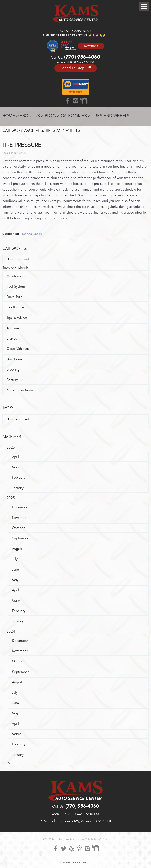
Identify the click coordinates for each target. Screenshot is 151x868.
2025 (11, 498)
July (15, 559)
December (20, 507)
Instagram (76, 101)
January (18, 488)
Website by (76, 863)
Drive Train (15, 297)
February (19, 478)
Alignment (14, 328)
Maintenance (17, 276)
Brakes (12, 338)
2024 (11, 631)
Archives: (12, 437)
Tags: (8, 408)
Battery (12, 380)
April (15, 457)
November (20, 518)
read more (59, 218)
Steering (13, 370)
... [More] (8, 763)
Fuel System (16, 287)
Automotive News (20, 390)
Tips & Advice (17, 318)
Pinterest (80, 848)
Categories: (15, 248)
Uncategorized (18, 260)
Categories (74, 116)
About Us (30, 116)
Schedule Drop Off (76, 68)
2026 (10, 448)
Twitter (64, 848)
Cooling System (19, 307)
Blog (50, 116)
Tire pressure (22, 145)
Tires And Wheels (111, 116)
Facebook (68, 101)
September (20, 538)
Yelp (72, 848)
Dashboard (15, 359)
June (15, 569)
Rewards (91, 46)
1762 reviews (79, 35)
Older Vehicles (18, 349)
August (17, 549)
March (17, 467)
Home (9, 116)
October (18, 528)
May (15, 580)
